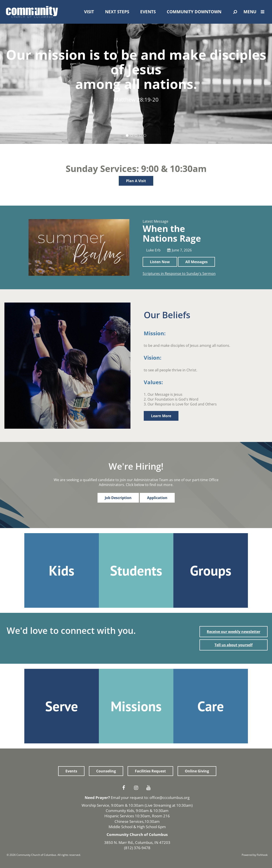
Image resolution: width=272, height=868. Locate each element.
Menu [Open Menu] (255, 12)
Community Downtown (194, 12)
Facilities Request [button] (150, 771)
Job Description (118, 498)
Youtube (149, 788)
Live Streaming (158, 805)
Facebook (125, 788)
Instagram (137, 788)
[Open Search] (235, 12)
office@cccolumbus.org (170, 798)
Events (148, 12)
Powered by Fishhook (255, 855)
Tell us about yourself (234, 645)
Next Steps (117, 12)
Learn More (161, 416)
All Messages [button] (196, 262)
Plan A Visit (136, 181)
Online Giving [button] (197, 771)
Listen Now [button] (160, 262)
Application (157, 498)
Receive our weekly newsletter (234, 632)
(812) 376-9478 (137, 848)
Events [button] (71, 771)
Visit (89, 12)
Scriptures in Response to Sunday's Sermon (179, 274)
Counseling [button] (106, 771)
